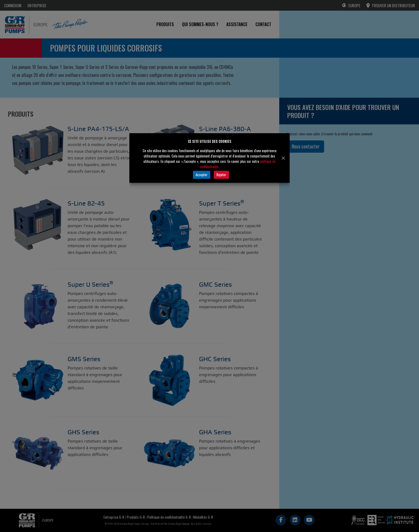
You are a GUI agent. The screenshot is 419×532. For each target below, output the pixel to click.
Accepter (202, 175)
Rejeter (221, 175)
